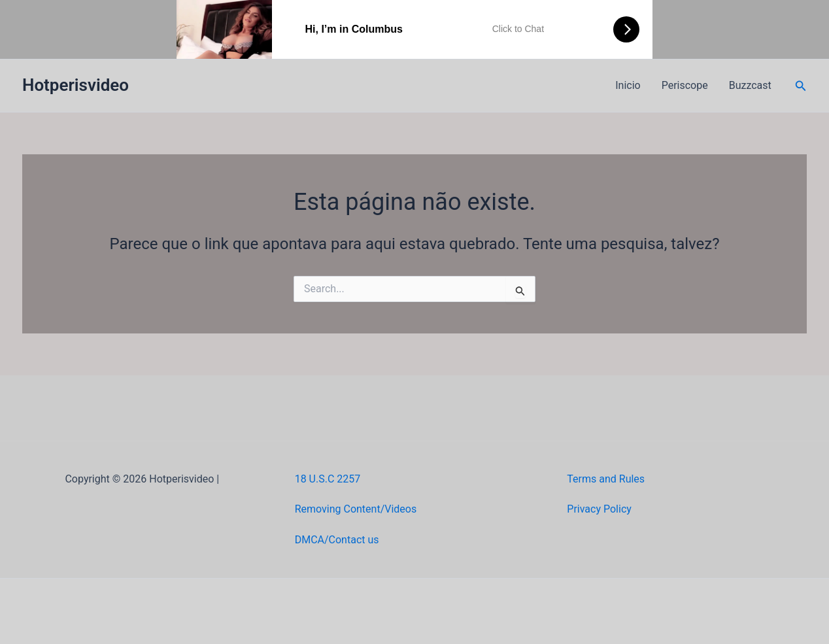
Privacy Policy (599, 509)
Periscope (685, 85)
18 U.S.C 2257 (328, 479)
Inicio (628, 85)
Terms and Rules (606, 479)
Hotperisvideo (76, 85)
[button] (801, 86)
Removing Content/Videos (356, 509)
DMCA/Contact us (337, 540)
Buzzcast (750, 85)
